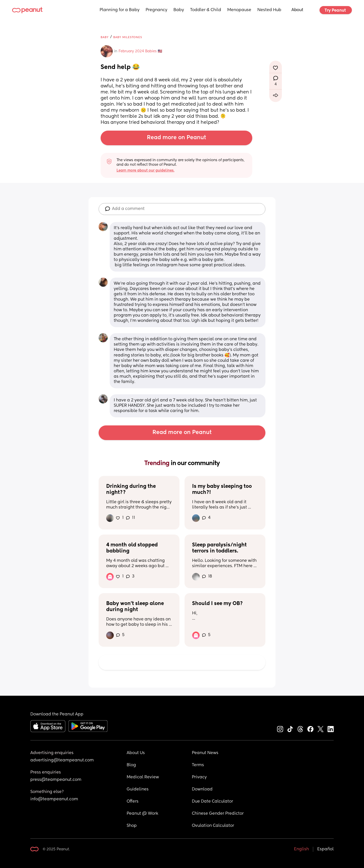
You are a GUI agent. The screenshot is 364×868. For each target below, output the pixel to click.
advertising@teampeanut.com (62, 760)
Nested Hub (269, 10)
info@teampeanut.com (54, 799)
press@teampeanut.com (56, 780)
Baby (179, 10)
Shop (132, 826)
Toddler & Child (206, 10)
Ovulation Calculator (213, 826)
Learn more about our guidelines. (145, 171)
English (301, 849)
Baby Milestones (128, 37)
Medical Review (143, 777)
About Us (136, 753)
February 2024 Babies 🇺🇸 (140, 51)
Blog (131, 765)
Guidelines (138, 789)
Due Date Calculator (212, 802)
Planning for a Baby (120, 10)
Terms (198, 765)
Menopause (239, 10)
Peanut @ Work (142, 814)
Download (202, 789)
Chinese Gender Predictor (218, 814)
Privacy (199, 777)
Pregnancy (156, 10)
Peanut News (205, 753)
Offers (133, 802)
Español (325, 849)
